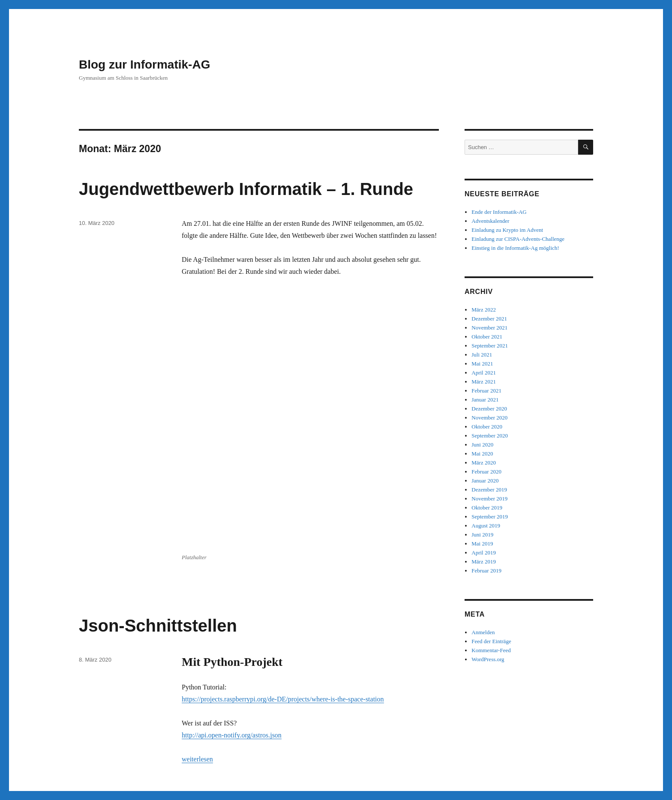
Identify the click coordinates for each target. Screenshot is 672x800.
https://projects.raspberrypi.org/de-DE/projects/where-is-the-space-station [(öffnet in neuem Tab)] (283, 454)
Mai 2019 (482, 544)
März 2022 (484, 310)
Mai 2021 (482, 364)
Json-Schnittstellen (158, 381)
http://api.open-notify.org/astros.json (232, 490)
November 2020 (489, 418)
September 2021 (490, 346)
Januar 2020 (485, 481)
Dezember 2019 (489, 490)
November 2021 (489, 328)
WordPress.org (488, 659)
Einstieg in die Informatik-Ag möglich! (515, 248)
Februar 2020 (486, 472)
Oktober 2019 (487, 508)
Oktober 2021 (487, 337)
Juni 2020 (482, 445)
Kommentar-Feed (491, 650)
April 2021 (484, 373)
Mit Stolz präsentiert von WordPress (181, 763)
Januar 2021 (485, 400)
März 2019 (484, 562)
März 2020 (484, 463)
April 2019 (484, 553)
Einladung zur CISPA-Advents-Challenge (518, 239)
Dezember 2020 (489, 409)
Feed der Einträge (491, 641)
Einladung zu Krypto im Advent (507, 230)
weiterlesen (197, 514)
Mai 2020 (482, 454)
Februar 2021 (486, 391)
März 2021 (484, 382)
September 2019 (490, 517)
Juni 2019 (482, 535)
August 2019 (486, 526)
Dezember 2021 (489, 319)
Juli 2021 (482, 355)
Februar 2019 (486, 571)
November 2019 (489, 499)
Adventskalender (490, 221)
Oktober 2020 (487, 427)
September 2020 (490, 436)
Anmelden (483, 632)
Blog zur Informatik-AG (144, 64)
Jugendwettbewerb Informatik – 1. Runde (246, 189)
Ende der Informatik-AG (499, 212)
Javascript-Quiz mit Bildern (190, 578)
